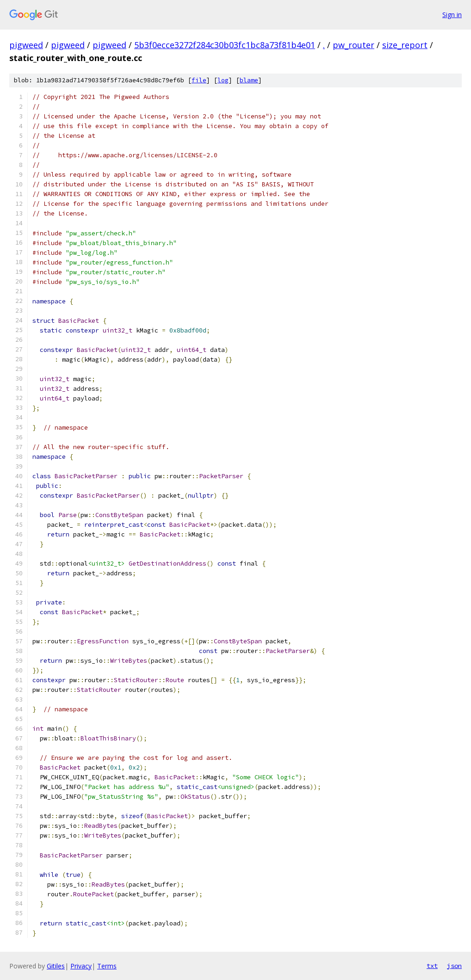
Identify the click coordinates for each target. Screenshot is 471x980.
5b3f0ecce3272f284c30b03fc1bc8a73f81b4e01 (225, 45)
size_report (405, 45)
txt (432, 966)
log (223, 80)
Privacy (81, 966)
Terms (107, 966)
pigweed (26, 45)
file (199, 80)
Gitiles (56, 966)
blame (249, 80)
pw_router (353, 45)
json (454, 966)
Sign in (452, 15)
